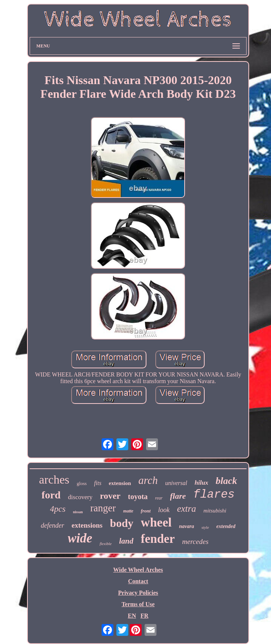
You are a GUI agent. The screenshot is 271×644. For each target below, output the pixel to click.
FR (144, 616)
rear (159, 498)
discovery (80, 497)
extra (186, 509)
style (205, 527)
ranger (103, 508)
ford (51, 495)
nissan (78, 512)
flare (178, 496)
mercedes (195, 542)
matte (128, 511)
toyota (138, 497)
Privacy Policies (138, 593)
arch (148, 480)
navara (186, 526)
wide (80, 538)
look (164, 510)
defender (52, 525)
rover (110, 496)
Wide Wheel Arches (138, 570)
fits (98, 483)
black (227, 481)
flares (214, 494)
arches (54, 479)
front (146, 511)
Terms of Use (138, 604)
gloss (82, 483)
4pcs (58, 509)
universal (176, 483)
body (121, 523)
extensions (87, 525)
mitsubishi (215, 511)
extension (120, 483)
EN (132, 616)
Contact (138, 581)
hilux (201, 483)
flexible (106, 544)
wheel (156, 522)
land (126, 541)
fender (158, 539)
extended (226, 526)
